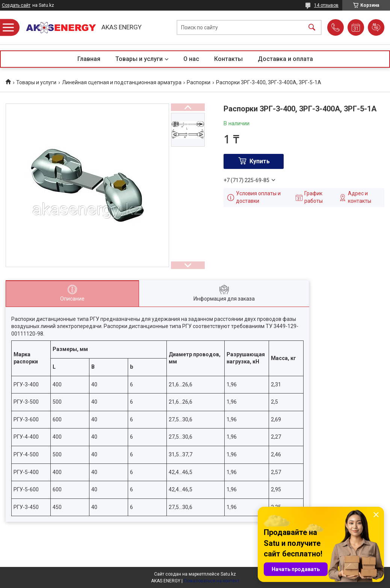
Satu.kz (228, 574)
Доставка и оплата (285, 59)
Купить (260, 161)
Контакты (228, 59)
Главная (89, 59)
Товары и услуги (139, 59)
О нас (191, 59)
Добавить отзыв (376, 27)
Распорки (199, 82)
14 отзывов (326, 5)
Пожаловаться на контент (212, 581)
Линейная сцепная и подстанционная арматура (122, 82)
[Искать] (312, 28)
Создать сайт (16, 5)
